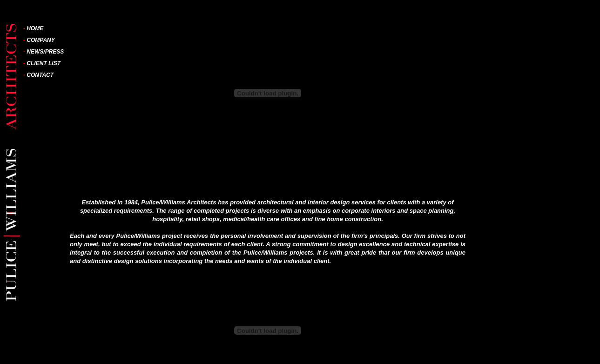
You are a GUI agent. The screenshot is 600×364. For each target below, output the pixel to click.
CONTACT (40, 75)
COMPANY (40, 40)
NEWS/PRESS (45, 52)
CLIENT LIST (44, 63)
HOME (35, 28)
